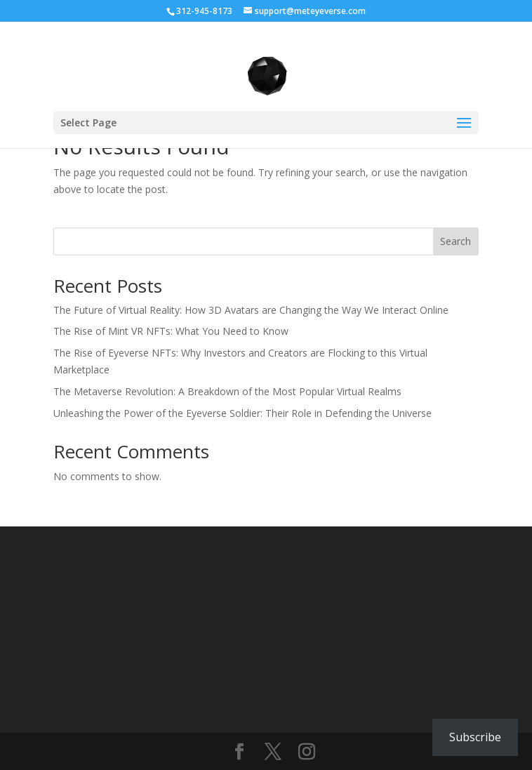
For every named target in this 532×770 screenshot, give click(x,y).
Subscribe (475, 737)
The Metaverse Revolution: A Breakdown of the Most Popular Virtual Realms (227, 391)
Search (455, 241)
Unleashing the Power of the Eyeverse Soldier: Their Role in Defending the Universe (242, 413)
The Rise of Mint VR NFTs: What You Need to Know (171, 331)
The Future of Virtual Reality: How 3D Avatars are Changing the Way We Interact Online (251, 310)
